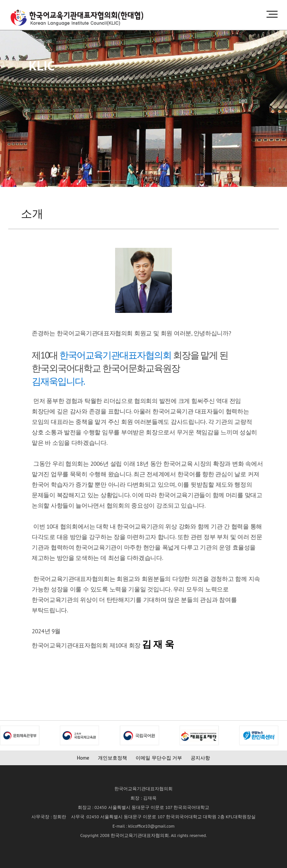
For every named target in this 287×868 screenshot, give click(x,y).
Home (83, 758)
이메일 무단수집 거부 (159, 758)
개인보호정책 (112, 758)
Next (6, 736)
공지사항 (200, 758)
